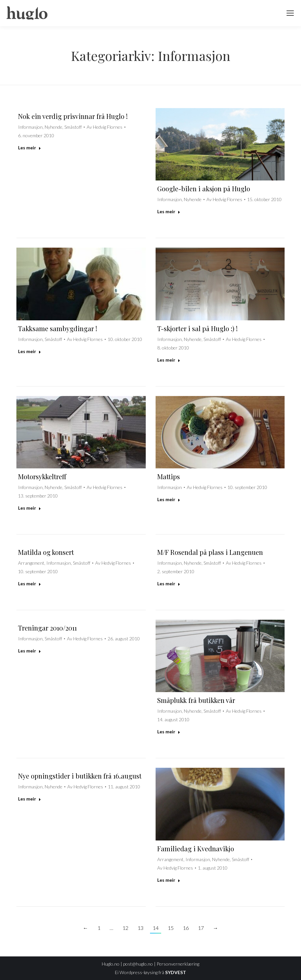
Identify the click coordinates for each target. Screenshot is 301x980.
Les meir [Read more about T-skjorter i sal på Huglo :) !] (169, 360)
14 (156, 928)
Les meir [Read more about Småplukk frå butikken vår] (169, 732)
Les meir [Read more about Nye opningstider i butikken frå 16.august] (30, 799)
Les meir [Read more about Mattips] (169, 499)
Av (105, 127)
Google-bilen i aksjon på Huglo (204, 188)
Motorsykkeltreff (42, 476)
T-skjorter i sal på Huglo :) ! (197, 328)
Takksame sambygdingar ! (58, 328)
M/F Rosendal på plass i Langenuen (210, 552)
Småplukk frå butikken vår (196, 700)
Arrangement (31, 563)
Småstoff (73, 127)
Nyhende (54, 127)
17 (201, 928)
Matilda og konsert (46, 552)
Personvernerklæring (178, 964)
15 (171, 928)
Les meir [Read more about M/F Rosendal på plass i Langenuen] (169, 584)
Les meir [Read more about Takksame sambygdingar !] (30, 351)
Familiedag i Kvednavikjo (196, 848)
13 (140, 928)
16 (186, 928)
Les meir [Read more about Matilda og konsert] (30, 584)
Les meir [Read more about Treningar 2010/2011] (30, 651)
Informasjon (30, 127)
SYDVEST (176, 972)
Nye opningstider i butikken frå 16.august (80, 776)
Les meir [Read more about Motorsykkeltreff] (30, 508)
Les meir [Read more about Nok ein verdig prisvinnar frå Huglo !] (30, 148)
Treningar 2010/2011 (47, 628)
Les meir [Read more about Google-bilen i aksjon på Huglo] (169, 211)
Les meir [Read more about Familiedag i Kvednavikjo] (169, 880)
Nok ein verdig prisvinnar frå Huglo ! (73, 116)
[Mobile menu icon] (290, 13)
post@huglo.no (138, 964)
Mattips (169, 476)
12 (125, 928)
